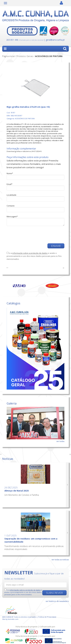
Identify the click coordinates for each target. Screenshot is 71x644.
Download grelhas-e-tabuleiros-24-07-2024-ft (24, 151)
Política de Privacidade (47, 617)
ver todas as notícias (60, 560)
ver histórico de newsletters (57, 601)
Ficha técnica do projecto (27, 627)
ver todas (60, 441)
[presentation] (24, 233)
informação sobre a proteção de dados (30, 253)
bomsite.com (13, 619)
